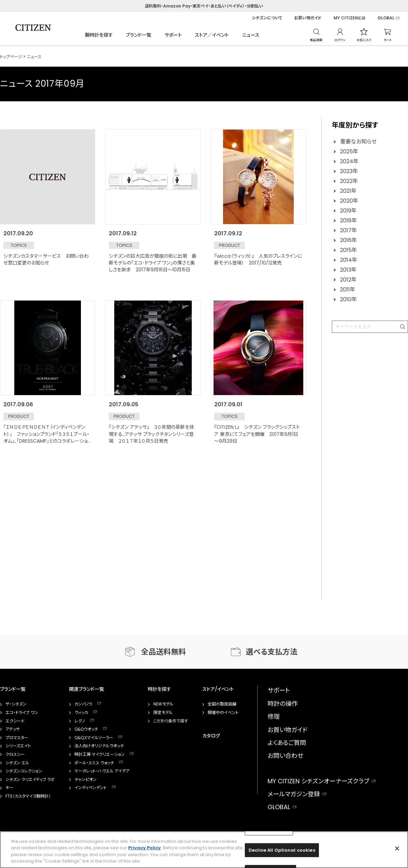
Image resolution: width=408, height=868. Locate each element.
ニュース (251, 35)
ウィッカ (81, 713)
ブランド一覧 (139, 35)
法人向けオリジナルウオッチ (99, 746)
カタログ (211, 736)
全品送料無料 (164, 652)
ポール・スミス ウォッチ (94, 763)
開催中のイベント (223, 713)
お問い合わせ (285, 756)
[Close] (397, 848)
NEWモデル (163, 704)
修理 (274, 717)
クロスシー (15, 754)
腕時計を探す (99, 35)
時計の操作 (283, 704)
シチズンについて (267, 18)
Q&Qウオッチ (86, 729)
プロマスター (17, 738)
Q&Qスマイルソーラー (94, 738)
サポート (173, 35)
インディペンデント (91, 788)
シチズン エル (17, 763)
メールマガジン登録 (294, 794)
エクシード (15, 721)
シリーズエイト (18, 746)
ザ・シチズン (16, 704)
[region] (204, 850)
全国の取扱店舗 (222, 704)
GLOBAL (386, 18)
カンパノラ (83, 704)
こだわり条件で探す (171, 721)
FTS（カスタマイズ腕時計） (28, 796)
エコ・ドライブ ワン (22, 713)
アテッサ (13, 729)
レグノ (80, 721)
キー (9, 788)
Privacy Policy (144, 848)
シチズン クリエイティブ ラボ (30, 780)
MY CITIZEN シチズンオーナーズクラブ (318, 781)
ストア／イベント (212, 35)
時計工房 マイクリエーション (100, 754)
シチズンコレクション (24, 771)
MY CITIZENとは (350, 18)
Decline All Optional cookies (282, 850)
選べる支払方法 (272, 652)
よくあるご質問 (287, 743)
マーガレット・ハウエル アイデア (102, 771)
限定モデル (163, 713)
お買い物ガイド (308, 18)
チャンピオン (86, 780)
